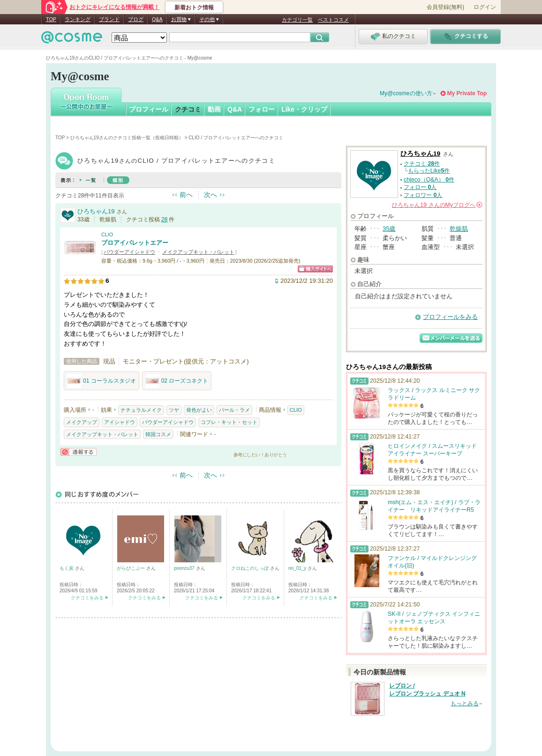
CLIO (107, 234)
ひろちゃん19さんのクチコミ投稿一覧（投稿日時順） (127, 138)
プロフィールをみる (450, 317)
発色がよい (199, 410)
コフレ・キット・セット (229, 422)
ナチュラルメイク (141, 410)
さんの (437, 205)
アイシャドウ (120, 422)
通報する (78, 452)
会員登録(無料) (445, 7)
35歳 (389, 229)
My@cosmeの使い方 (406, 93)
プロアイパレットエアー (135, 243)
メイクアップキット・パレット (198, 252)
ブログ (136, 19)
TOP (51, 19)
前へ (186, 195)
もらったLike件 (429, 171)
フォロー (262, 109)
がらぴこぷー (132, 568)
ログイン (485, 7)
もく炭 (67, 568)
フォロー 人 (420, 187)
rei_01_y (298, 568)
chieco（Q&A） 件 (429, 180)
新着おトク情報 (194, 8)
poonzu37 (185, 568)
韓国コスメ (158, 434)
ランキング (78, 19)
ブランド (109, 19)
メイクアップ (82, 422)
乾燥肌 (459, 229)
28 (165, 219)
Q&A (157, 19)
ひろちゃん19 (96, 211)
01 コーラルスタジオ (102, 381)
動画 (214, 109)
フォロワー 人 (423, 195)
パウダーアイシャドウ (129, 252)
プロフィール (149, 109)
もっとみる (465, 703)
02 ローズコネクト (177, 381)
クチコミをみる (87, 598)
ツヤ (174, 410)
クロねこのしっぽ (251, 568)
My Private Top (467, 93)
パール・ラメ (234, 410)
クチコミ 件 (422, 164)
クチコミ (188, 109)
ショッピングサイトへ (315, 269)
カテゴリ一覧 (297, 20)
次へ (211, 195)
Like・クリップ (304, 109)
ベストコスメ (333, 20)
